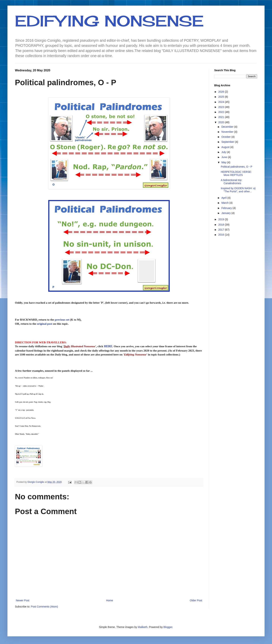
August (226, 147)
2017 (222, 230)
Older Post (196, 600)
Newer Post (23, 600)
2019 (222, 219)
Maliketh (143, 627)
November (228, 132)
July (224, 152)
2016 (222, 235)
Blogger (168, 627)
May (224, 162)
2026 (222, 92)
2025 (222, 97)
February (227, 208)
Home (109, 600)
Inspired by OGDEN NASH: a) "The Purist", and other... (238, 190)
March (225, 203)
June (224, 157)
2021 (222, 117)
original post (45, 324)
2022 (222, 112)
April (224, 198)
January (226, 213)
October (226, 137)
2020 (222, 122)
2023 (222, 107)
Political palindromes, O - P (237, 167)
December (228, 127)
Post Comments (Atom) (44, 607)
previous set (62, 320)
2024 (222, 102)
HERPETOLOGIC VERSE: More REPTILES (236, 173)
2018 (222, 225)
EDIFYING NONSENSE (109, 21)
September (228, 142)
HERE (108, 346)
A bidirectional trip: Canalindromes (231, 182)
